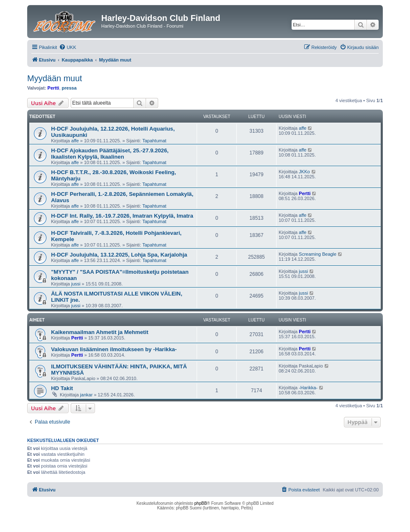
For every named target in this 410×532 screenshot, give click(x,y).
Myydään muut (55, 78)
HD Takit (62, 388)
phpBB (201, 503)
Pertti (53, 88)
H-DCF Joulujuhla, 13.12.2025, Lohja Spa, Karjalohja (119, 255)
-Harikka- (308, 388)
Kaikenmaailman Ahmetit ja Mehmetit (100, 332)
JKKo (304, 172)
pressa (69, 88)
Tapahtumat (154, 141)
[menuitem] (68, 47)
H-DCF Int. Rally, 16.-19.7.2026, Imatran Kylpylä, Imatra (122, 216)
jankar (86, 395)
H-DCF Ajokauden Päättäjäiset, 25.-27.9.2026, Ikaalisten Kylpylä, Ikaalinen (110, 154)
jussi (76, 284)
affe (75, 141)
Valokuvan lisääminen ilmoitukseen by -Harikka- (114, 349)
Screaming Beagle (318, 254)
